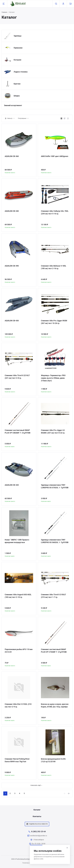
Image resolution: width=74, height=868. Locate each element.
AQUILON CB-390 (12, 266)
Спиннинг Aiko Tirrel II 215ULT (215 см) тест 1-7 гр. (53, 596)
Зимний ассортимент (13, 105)
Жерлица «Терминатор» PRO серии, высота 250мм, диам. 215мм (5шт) (53, 378)
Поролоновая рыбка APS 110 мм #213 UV (19, 651)
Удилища (18, 36)
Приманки (18, 48)
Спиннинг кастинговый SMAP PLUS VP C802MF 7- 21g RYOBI (18, 431)
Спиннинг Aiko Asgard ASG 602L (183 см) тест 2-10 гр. (18, 596)
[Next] (69, 793)
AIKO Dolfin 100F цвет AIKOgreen (55, 156)
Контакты (37, 816)
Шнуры (17, 96)
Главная (4, 12)
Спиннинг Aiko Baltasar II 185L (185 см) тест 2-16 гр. (54, 267)
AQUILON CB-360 (12, 156)
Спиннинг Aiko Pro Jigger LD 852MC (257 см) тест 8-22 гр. (53, 431)
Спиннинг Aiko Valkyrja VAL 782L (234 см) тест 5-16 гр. (55, 212)
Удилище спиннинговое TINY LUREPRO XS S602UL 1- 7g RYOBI (55, 541)
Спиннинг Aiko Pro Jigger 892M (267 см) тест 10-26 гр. (54, 322)
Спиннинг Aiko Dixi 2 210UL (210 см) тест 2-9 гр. (18, 705)
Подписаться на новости (37, 824)
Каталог (37, 810)
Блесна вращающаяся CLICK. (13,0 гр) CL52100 (53, 760)
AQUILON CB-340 (12, 211)
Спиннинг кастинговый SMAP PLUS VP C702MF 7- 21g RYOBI (54, 651)
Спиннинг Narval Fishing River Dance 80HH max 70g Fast (17, 760)
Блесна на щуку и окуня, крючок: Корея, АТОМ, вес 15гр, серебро (55, 705)
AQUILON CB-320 (12, 485)
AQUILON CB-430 (12, 321)
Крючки (17, 84)
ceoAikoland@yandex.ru (38, 836)
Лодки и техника (21, 72)
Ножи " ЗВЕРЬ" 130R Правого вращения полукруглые (17, 541)
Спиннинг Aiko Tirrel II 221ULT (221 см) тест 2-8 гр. (17, 377)
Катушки (17, 60)
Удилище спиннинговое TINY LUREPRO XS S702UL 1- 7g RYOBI (55, 486)
